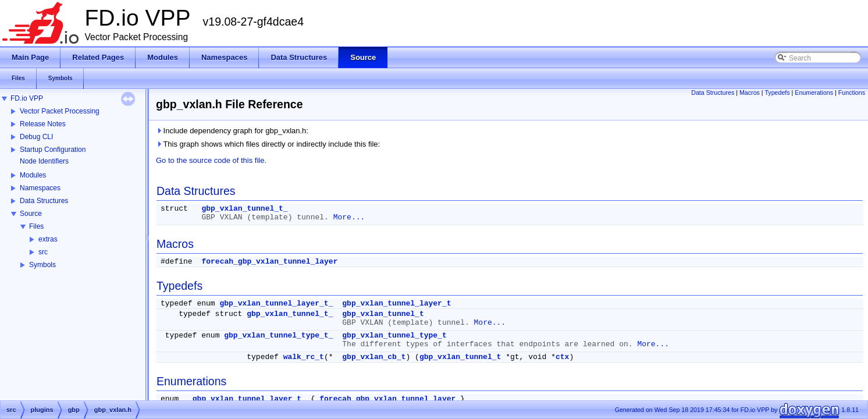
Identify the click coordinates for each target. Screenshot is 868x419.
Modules (33, 175)
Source (31, 214)
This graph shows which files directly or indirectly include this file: (268, 144)
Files (36, 226)
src (43, 252)
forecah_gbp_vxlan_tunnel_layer (269, 262)
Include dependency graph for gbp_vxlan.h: (232, 131)
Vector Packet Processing (60, 111)
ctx (562, 357)
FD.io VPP (27, 98)
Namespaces (40, 188)
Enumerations (814, 93)
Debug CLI (36, 137)
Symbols (42, 265)
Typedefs (777, 93)
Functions (852, 93)
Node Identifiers (44, 161)
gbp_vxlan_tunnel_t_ (244, 209)
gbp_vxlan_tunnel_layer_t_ (276, 303)
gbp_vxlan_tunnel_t (383, 314)
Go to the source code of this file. (211, 160)
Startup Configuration (53, 150)
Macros (750, 93)
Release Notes (43, 124)
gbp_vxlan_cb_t (374, 357)
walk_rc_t (304, 357)
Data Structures (44, 201)
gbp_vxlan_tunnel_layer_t (396, 303)
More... (349, 217)
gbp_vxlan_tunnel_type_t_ (278, 335)
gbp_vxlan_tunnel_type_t (394, 335)
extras (48, 239)
